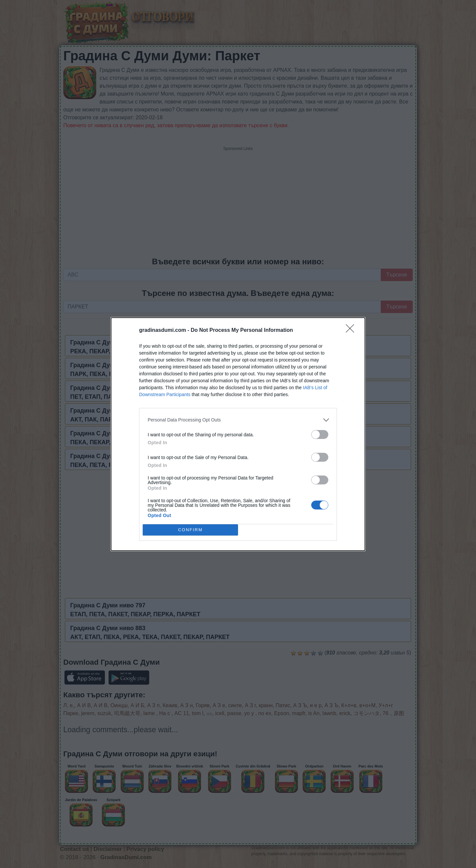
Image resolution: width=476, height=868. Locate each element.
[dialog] (238, 434)
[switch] (320, 434)
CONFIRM (190, 530)
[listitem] (238, 420)
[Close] (352, 331)
